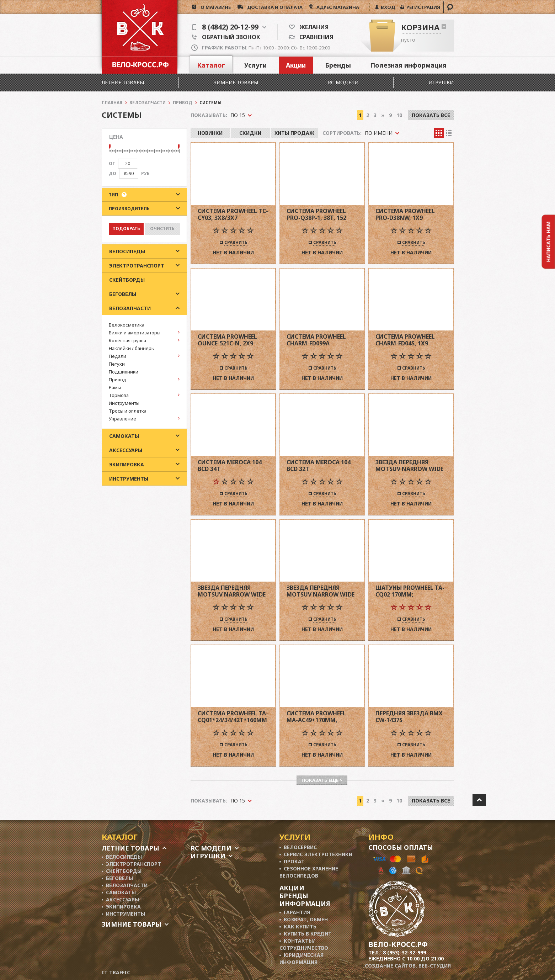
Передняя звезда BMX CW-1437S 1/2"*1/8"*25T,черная (409, 717)
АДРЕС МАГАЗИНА (337, 7)
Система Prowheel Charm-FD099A (316, 340)
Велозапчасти (130, 308)
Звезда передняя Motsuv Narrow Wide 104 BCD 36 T (409, 465)
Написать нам (548, 242)
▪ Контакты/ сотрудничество (304, 944)
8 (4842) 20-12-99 (229, 27)
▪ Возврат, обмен (304, 919)
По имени (379, 133)
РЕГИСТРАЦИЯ (422, 7)
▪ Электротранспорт (132, 864)
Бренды (338, 65)
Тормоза (119, 395)
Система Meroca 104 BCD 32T (319, 465)
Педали (118, 356)
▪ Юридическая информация (302, 958)
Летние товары (123, 82)
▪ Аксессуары (121, 899)
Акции (296, 65)
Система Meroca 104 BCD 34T (230, 465)
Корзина (420, 27)
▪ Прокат (292, 861)
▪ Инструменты (124, 914)
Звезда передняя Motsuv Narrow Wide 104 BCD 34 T (232, 591)
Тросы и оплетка (128, 411)
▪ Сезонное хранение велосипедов (309, 872)
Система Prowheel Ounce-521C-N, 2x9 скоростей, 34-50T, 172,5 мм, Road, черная (233, 340)
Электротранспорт (137, 266)
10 (399, 801)
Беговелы (123, 294)
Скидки (250, 133)
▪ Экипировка (121, 907)
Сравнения (314, 37)
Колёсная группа (127, 340)
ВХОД (387, 7)
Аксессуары (126, 450)
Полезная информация (408, 65)
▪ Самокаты (119, 892)
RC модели (343, 82)
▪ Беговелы (118, 878)
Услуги (255, 65)
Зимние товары (236, 82)
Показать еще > (322, 780)
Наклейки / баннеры (132, 348)
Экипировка (127, 464)
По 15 (238, 801)
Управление (122, 419)
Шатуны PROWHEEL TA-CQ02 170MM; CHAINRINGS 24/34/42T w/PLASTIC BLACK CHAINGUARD (410, 591)
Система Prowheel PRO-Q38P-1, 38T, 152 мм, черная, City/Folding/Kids (316, 214)
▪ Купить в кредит (306, 934)
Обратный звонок (226, 37)
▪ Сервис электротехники (316, 854)
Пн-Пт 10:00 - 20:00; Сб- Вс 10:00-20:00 (266, 48)
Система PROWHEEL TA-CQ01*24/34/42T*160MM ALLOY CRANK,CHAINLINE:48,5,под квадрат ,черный (233, 717)
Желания (312, 27)
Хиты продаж (294, 133)
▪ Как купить (298, 926)
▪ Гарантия (295, 912)
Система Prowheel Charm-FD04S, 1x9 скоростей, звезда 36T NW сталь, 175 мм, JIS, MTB (410, 340)
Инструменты (124, 403)
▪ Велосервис (298, 847)
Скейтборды (127, 280)
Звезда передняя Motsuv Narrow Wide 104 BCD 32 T (321, 591)
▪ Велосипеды (122, 857)
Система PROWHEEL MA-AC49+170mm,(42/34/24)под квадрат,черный (316, 717)
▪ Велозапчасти (125, 885)
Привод (118, 380)
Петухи (117, 364)
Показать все (431, 801)
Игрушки (441, 82)
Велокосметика (127, 325)
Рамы (115, 387)
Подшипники (124, 372)
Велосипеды (127, 251)
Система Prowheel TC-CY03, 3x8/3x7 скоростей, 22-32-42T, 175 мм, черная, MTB (233, 214)
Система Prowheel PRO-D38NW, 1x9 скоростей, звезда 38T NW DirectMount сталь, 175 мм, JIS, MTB (411, 214)
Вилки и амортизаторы (135, 333)
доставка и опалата (273, 7)
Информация (305, 904)
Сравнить (236, 243)
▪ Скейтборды (122, 871)
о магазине (214, 7)
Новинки (210, 133)
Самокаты (124, 436)
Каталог (211, 65)
